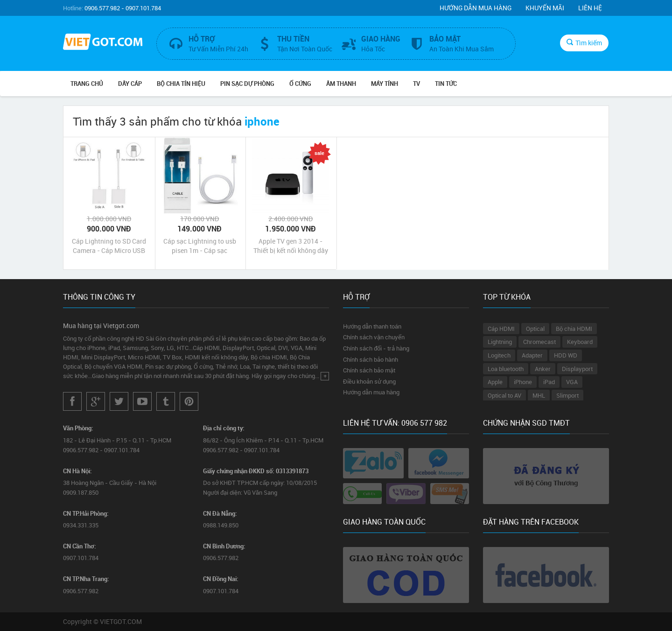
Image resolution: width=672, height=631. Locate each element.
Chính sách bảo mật (369, 370)
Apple (495, 382)
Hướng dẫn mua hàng (476, 8)
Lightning (500, 342)
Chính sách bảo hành (371, 359)
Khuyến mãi (545, 8)
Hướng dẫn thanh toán (372, 326)
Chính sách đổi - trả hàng (376, 348)
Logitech (499, 355)
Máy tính (385, 84)
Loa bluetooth (506, 369)
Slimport (567, 395)
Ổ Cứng (300, 84)
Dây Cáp (130, 84)
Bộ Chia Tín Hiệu (181, 84)
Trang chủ (87, 84)
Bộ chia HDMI (574, 329)
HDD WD (566, 355)
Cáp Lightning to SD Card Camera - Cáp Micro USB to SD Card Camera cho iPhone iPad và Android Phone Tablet (109, 246)
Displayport (577, 369)
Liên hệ (590, 8)
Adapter (532, 355)
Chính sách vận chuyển (374, 337)
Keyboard (580, 342)
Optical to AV (504, 395)
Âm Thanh (341, 84)
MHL (539, 395)
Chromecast (539, 342)
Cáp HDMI (501, 329)
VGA (572, 382)
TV (416, 84)
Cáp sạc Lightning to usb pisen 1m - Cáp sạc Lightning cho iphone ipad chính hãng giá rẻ (200, 246)
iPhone (523, 382)
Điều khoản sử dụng (369, 381)
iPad (549, 382)
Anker (543, 369)
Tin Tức (446, 84)
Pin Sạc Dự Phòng (247, 84)
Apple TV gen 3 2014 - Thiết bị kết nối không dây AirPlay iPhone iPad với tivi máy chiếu (291, 246)
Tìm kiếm (584, 43)
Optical (535, 329)
